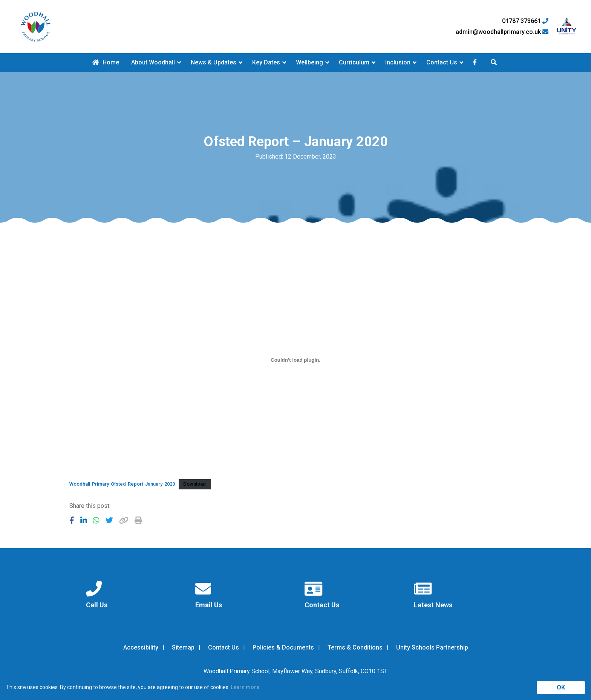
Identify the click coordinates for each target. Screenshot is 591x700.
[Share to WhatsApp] (96, 520)
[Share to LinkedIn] (84, 520)
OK (561, 687)
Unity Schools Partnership (432, 647)
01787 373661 (525, 21)
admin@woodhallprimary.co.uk (502, 32)
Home (106, 62)
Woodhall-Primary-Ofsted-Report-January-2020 (122, 484)
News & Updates (214, 62)
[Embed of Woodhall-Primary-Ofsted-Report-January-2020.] (295, 360)
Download (194, 484)
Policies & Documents (283, 647)
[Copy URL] (124, 520)
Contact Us (442, 62)
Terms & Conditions (355, 647)
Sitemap (183, 647)
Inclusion (398, 62)
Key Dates (266, 62)
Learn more (245, 687)
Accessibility (141, 647)
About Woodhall (153, 62)
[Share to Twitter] (109, 520)
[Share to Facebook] (72, 520)
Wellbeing (309, 62)
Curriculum (354, 62)
